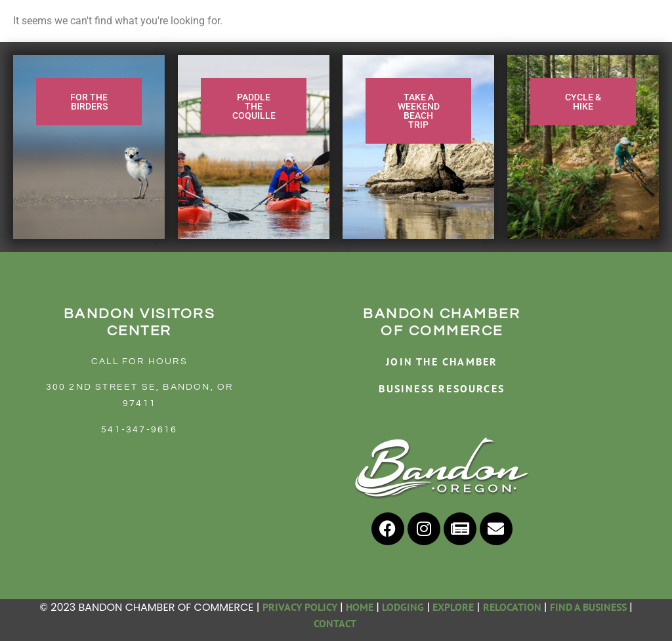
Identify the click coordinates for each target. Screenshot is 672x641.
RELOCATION (512, 607)
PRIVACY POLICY (300, 607)
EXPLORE (453, 607)
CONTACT (336, 623)
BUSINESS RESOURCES (442, 388)
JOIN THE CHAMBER (442, 362)
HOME (360, 607)
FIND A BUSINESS (588, 607)
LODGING (403, 607)
